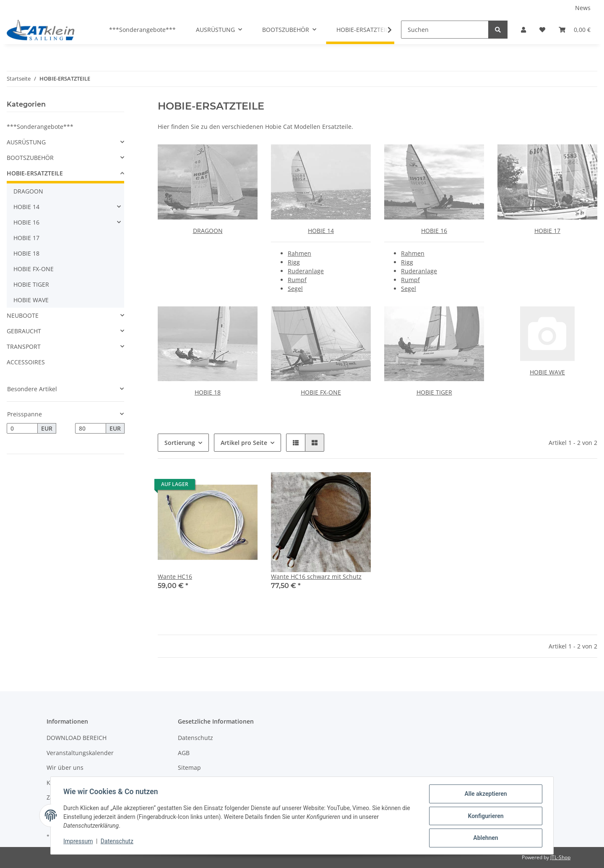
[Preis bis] (91, 429)
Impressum (79, 842)
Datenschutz (195, 738)
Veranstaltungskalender (80, 753)
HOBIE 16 (434, 231)
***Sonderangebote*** (40, 127)
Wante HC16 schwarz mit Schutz (316, 576)
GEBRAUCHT (24, 331)
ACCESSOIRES (26, 362)
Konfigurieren (485, 816)
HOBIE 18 (208, 392)
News (583, 8)
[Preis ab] (22, 429)
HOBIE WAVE (547, 372)
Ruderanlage (306, 271)
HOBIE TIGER (434, 392)
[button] (523, 30)
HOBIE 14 (321, 231)
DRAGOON (208, 231)
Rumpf (297, 280)
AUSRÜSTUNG (26, 142)
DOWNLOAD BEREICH (77, 738)
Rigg (294, 262)
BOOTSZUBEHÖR (30, 158)
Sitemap (189, 767)
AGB (184, 753)
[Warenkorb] (575, 30)
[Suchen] (445, 30)
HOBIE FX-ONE (321, 392)
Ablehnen (485, 838)
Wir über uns (65, 767)
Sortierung (180, 443)
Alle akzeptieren (485, 795)
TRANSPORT (24, 346)
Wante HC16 (175, 576)
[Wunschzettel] (542, 30)
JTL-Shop (560, 857)
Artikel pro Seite (244, 443)
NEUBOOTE (23, 315)
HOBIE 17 (547, 231)
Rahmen (299, 253)
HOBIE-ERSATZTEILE (35, 173)
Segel (295, 289)
